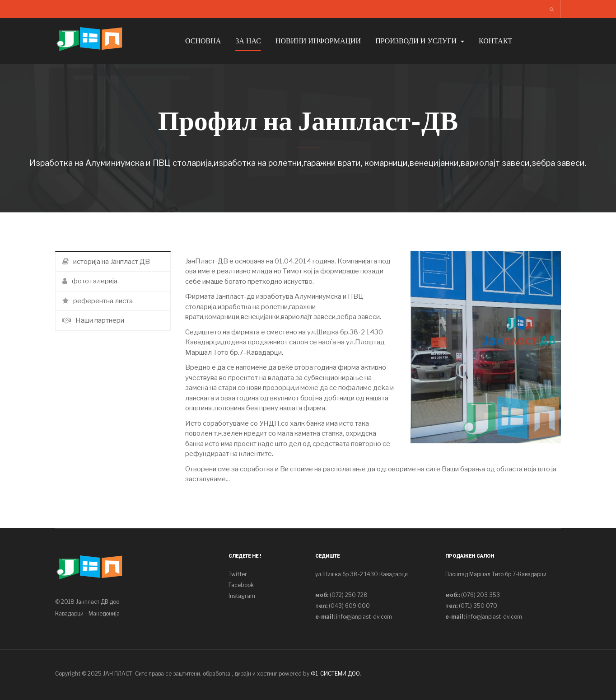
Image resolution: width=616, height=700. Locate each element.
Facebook (241, 585)
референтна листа (98, 301)
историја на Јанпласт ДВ (106, 262)
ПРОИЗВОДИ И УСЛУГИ (420, 41)
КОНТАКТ (495, 41)
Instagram (242, 596)
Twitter (238, 574)
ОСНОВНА (203, 41)
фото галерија (90, 281)
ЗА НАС (248, 41)
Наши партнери (93, 320)
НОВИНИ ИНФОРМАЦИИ (318, 41)
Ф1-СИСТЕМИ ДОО (335, 674)
